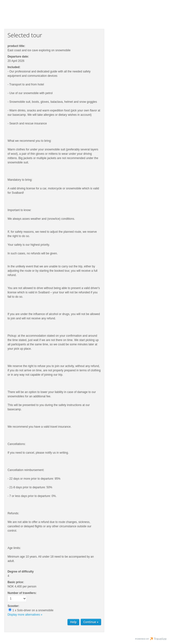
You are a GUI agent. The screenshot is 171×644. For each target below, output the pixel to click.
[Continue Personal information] (91, 622)
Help (73, 622)
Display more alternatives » (25, 615)
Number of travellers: (22, 593)
